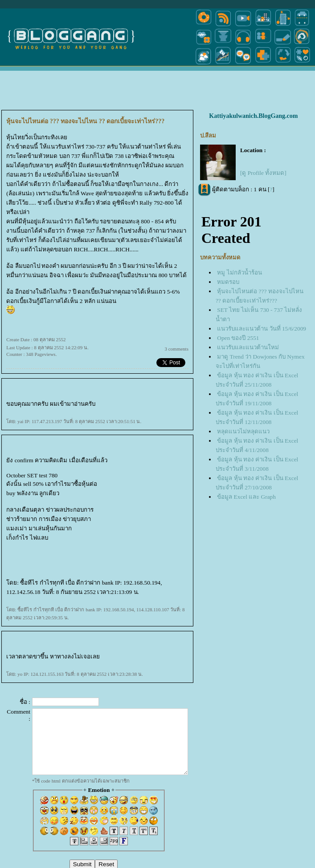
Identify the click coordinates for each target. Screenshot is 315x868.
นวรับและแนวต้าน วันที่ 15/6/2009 (262, 329)
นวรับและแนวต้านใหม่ (248, 347)
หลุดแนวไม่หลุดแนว (243, 431)
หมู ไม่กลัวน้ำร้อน (239, 273)
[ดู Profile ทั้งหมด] (263, 173)
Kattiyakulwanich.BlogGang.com (253, 116)
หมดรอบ (228, 282)
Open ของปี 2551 (238, 338)
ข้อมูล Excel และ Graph (246, 497)
